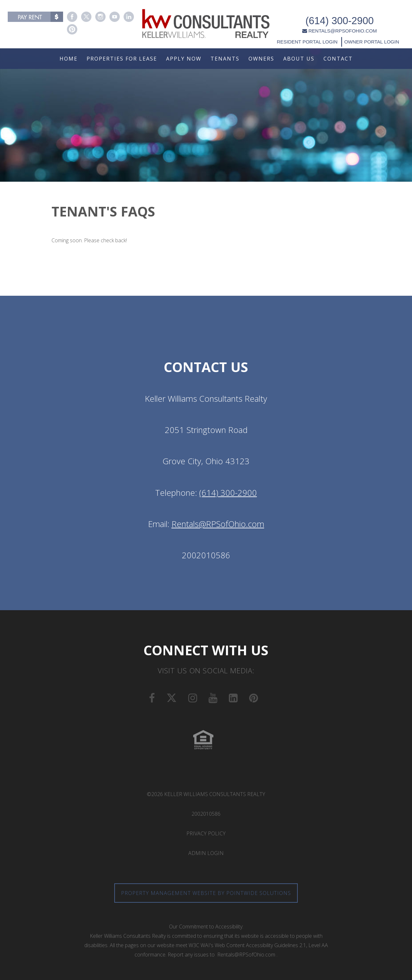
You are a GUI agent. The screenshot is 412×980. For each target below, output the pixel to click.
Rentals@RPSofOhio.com (218, 524)
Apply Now (184, 59)
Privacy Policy (206, 833)
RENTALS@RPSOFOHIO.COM (341, 22)
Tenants (225, 59)
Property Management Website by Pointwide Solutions (206, 893)
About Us (299, 59)
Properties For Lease (122, 59)
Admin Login (206, 853)
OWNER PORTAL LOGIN (373, 33)
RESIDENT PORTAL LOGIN (309, 33)
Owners (261, 59)
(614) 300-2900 (341, 12)
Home (69, 59)
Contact (338, 59)
